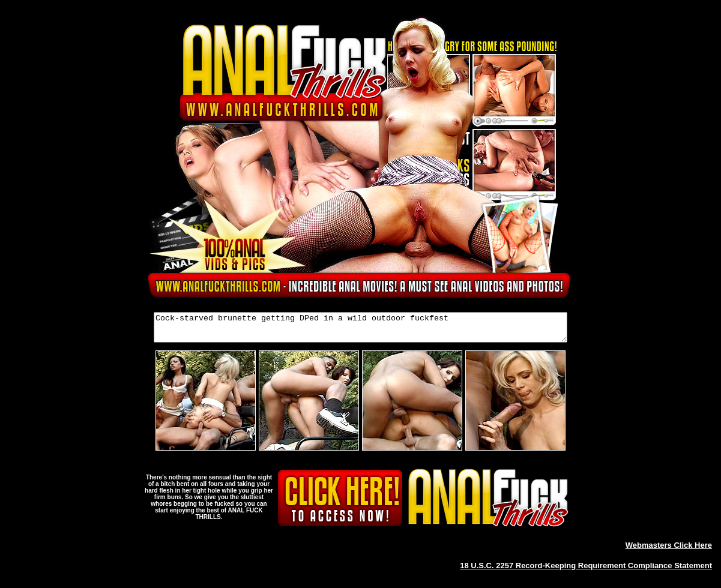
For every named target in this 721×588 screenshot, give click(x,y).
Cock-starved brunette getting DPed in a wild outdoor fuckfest (360, 330)
